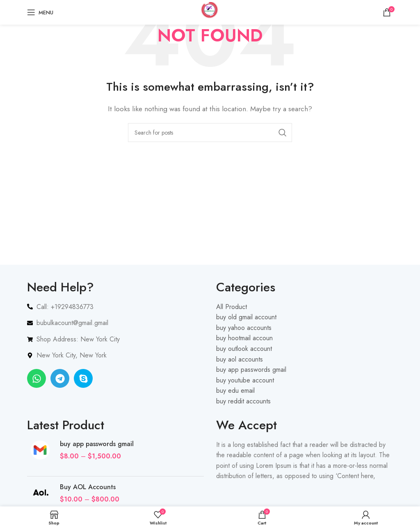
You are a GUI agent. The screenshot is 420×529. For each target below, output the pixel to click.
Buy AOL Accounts (88, 487)
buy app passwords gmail (97, 444)
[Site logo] (210, 12)
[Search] (210, 133)
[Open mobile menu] (40, 12)
